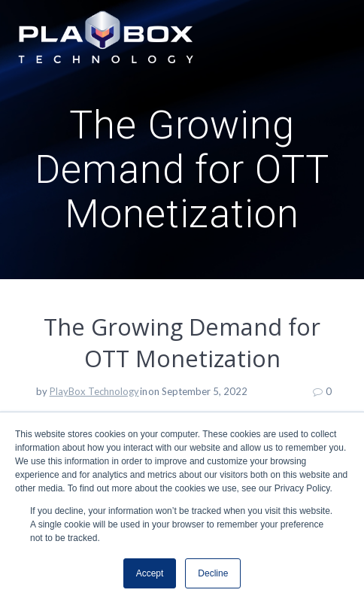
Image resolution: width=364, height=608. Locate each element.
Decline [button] (213, 573)
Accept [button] (150, 573)
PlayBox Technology (94, 391)
